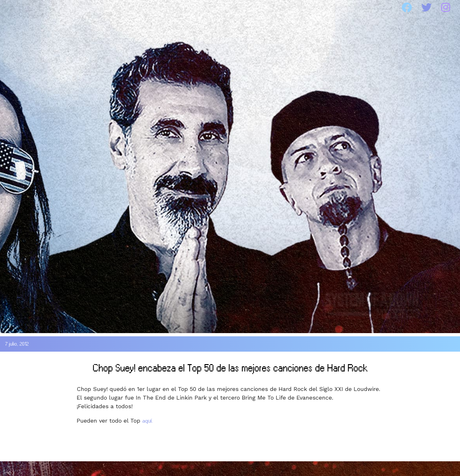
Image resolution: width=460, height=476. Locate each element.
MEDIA (225, 8)
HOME (23, 8)
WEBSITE (291, 8)
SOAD (78, 8)
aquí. (147, 421)
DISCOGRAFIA (150, 8)
